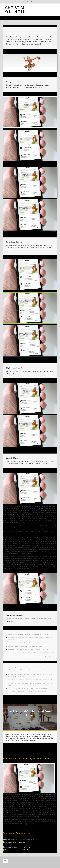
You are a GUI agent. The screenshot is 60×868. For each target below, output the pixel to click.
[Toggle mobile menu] (56, 7)
